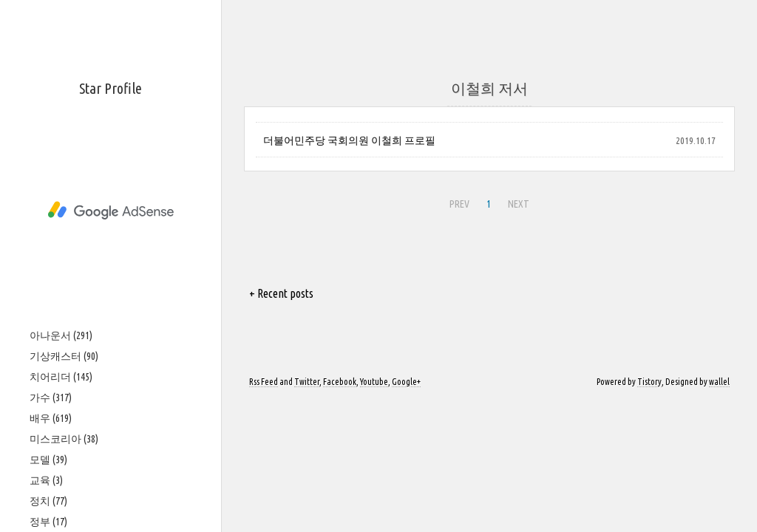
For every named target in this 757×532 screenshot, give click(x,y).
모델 (48, 460)
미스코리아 (64, 439)
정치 (48, 501)
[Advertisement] (111, 211)
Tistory (649, 382)
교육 (46, 480)
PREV (459, 204)
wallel (719, 382)
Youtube (374, 382)
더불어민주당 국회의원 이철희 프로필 (349, 140)
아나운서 (61, 335)
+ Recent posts (281, 293)
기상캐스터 (64, 356)
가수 (51, 398)
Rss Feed (264, 382)
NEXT (519, 204)
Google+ (406, 382)
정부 (48, 522)
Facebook (340, 382)
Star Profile (111, 88)
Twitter (307, 382)
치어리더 (61, 377)
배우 (51, 418)
